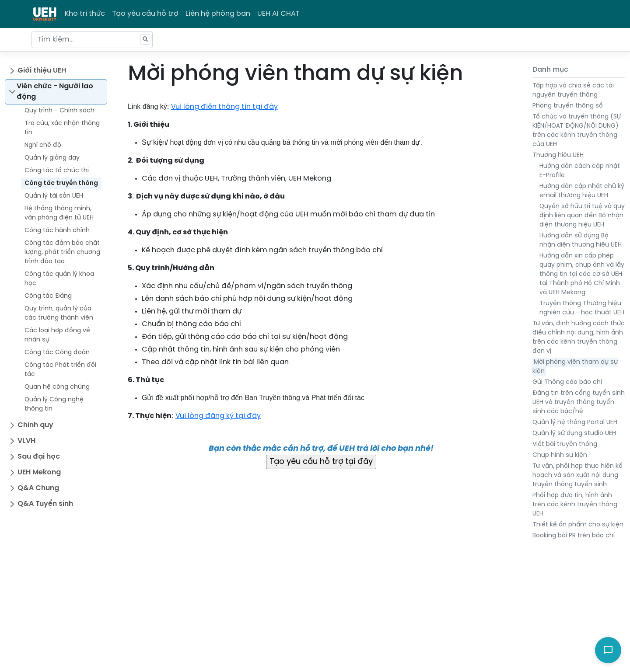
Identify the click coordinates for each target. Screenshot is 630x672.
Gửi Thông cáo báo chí (567, 382)
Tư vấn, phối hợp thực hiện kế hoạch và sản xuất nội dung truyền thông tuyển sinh (577, 475)
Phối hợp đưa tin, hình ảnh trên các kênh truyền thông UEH (575, 505)
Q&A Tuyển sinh (45, 504)
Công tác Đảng (48, 296)
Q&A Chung (38, 488)
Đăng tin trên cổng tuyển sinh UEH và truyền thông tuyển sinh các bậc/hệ (579, 402)
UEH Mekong (39, 472)
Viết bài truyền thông (565, 444)
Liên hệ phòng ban (218, 14)
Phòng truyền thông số (568, 106)
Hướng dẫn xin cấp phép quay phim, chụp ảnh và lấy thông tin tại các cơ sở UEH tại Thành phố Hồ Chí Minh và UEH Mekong (582, 274)
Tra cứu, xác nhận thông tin (62, 128)
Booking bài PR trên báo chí (574, 536)
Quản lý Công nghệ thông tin (54, 404)
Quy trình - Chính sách (59, 111)
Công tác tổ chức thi (57, 171)
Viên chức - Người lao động (55, 92)
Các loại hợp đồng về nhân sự (57, 335)
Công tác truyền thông (61, 183)
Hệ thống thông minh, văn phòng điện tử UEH (59, 213)
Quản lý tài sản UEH (54, 196)
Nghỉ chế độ (43, 145)
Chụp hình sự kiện (560, 455)
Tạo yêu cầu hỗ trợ (145, 14)
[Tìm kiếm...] (92, 40)
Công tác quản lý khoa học (59, 279)
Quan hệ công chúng (57, 387)
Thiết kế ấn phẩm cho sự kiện (578, 525)
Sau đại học (39, 457)
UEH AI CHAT (278, 14)
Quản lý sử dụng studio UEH (574, 433)
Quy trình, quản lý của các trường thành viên (59, 313)
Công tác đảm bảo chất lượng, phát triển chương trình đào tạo (62, 252)
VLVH (26, 441)
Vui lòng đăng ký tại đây (218, 416)
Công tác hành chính (57, 231)
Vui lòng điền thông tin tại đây (224, 107)
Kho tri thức (85, 14)
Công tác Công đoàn (57, 353)
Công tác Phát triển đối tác (60, 370)
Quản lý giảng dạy (52, 158)
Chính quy (35, 425)
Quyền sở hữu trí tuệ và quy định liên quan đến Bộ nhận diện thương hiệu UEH (582, 216)
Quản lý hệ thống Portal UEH (575, 423)
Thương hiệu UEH (558, 155)
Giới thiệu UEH (42, 71)
